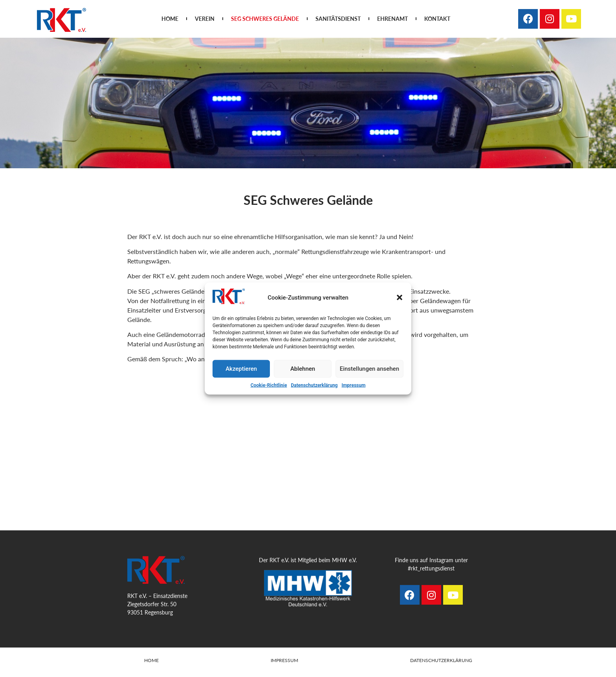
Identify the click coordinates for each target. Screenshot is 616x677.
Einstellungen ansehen (369, 369)
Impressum (353, 385)
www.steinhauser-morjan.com (321, 670)
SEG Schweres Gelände (265, 19)
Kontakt (437, 19)
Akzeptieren (241, 369)
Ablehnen (303, 369)
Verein (205, 19)
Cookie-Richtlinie (269, 385)
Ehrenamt (392, 19)
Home (170, 19)
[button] (400, 298)
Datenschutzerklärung (314, 385)
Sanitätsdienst (338, 19)
